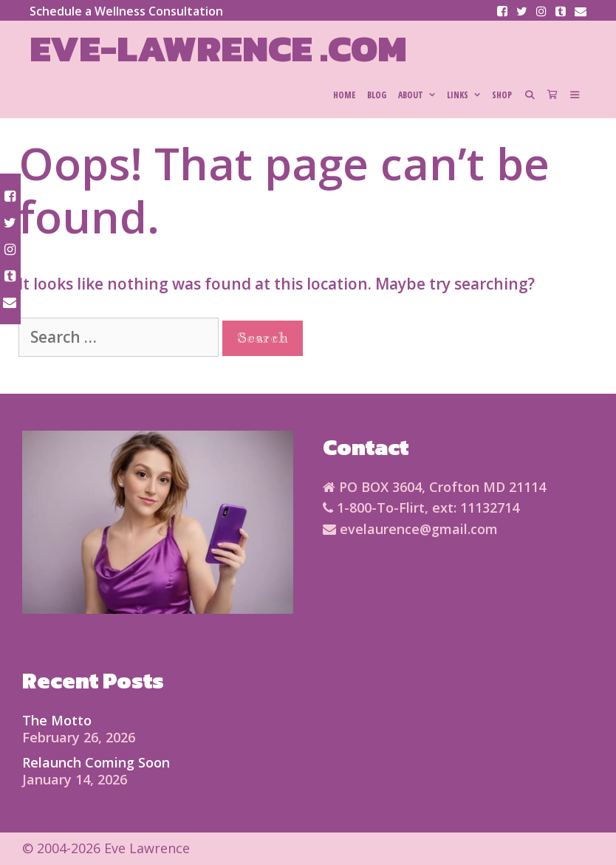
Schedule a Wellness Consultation (126, 11)
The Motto (57, 720)
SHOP (502, 95)
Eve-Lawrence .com (218, 48)
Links (466, 95)
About (420, 95)
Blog (377, 95)
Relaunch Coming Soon (96, 762)
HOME (344, 95)
